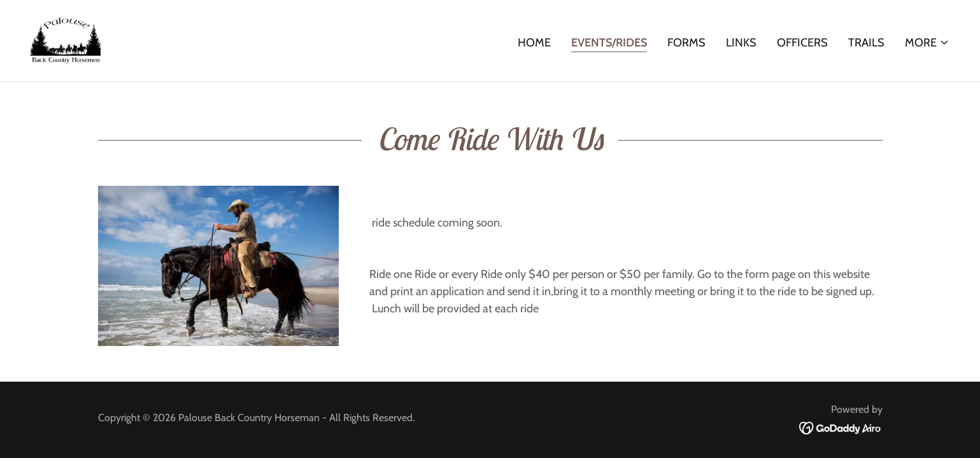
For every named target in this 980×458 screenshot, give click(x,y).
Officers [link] (802, 43)
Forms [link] (686, 43)
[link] (66, 39)
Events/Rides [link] (609, 43)
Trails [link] (866, 43)
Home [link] (534, 43)
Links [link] (741, 43)
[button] (927, 43)
